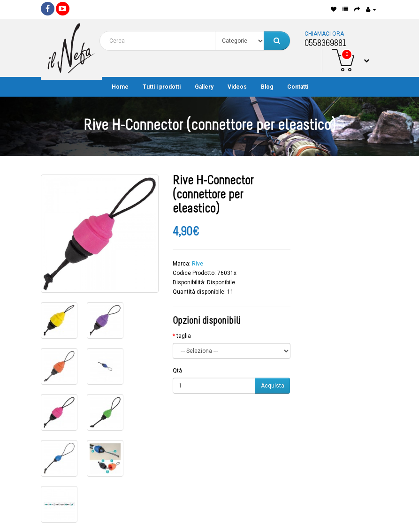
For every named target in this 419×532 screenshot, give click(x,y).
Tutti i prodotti (162, 87)
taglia (184, 336)
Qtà (177, 371)
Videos (237, 87)
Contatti (298, 87)
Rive (198, 264)
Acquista (273, 386)
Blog (267, 87)
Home (120, 87)
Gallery (204, 87)
